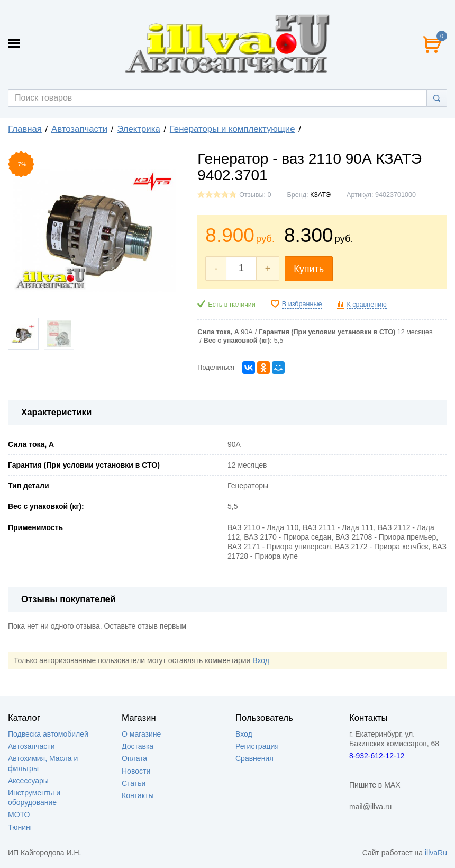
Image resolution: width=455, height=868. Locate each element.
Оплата (134, 758)
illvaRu (436, 853)
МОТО (19, 815)
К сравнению (366, 305)
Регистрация (257, 746)
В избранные (302, 304)
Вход (261, 660)
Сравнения (254, 758)
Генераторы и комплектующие (233, 129)
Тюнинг (20, 827)
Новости (136, 771)
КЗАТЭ (320, 195)
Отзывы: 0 (255, 195)
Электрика (139, 129)
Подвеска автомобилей (48, 734)
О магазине (141, 734)
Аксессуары (28, 781)
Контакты (138, 795)
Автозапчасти (79, 129)
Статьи (134, 783)
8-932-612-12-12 (377, 756)
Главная (25, 129)
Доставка (138, 746)
